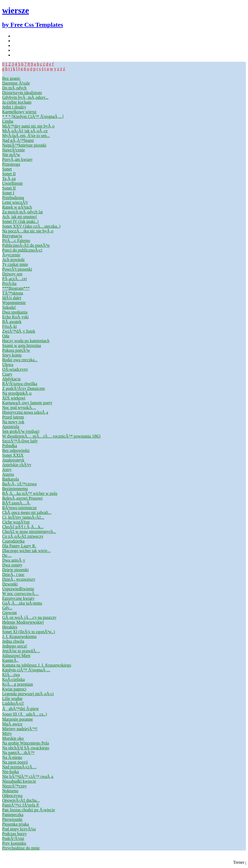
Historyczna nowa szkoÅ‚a (25, 412)
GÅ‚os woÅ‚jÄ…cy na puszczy (29, 617)
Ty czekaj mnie (15, 264)
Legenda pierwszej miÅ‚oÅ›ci (28, 694)
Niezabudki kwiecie (19, 781)
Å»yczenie (11, 255)
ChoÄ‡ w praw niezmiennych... (29, 532)
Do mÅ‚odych (14, 88)
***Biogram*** (16, 288)
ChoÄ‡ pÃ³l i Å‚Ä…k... (23, 527)
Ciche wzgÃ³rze (16, 522)
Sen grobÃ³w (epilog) (21, 431)
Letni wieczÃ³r (15, 202)
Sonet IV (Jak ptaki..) (20, 221)
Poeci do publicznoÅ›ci (22, 250)
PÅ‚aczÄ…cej (14, 279)
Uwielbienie (12, 183)
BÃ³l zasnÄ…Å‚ (16, 503)
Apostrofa (11, 427)
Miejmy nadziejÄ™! (20, 729)
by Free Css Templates (33, 25)
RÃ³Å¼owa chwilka (20, 384)
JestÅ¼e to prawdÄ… (21, 651)
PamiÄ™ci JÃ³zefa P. (21, 805)
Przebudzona (13, 198)
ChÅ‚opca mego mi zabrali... (27, 512)
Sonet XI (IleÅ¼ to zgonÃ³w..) (29, 632)
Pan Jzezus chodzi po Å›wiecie (29, 810)
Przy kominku (14, 843)
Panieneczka (13, 815)
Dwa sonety (12, 565)
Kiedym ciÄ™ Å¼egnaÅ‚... (26, 670)
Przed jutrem (13, 417)
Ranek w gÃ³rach (17, 207)
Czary (7, 374)
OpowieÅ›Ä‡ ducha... (21, 800)
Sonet (7, 169)
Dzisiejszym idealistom (22, 93)
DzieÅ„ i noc (13, 574)
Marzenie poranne (18, 719)
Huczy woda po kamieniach (26, 341)
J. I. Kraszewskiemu (19, 636)
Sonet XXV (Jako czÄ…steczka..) (31, 226)
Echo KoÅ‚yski (15, 317)
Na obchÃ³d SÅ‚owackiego (26, 748)
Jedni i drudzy (14, 107)
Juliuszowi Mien (16, 656)
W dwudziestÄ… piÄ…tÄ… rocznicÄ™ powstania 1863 (51, 436)
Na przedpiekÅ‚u (17, 393)
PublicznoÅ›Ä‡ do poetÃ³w (26, 245)
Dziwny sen (12, 274)
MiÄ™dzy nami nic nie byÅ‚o (28, 126)
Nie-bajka (10, 772)
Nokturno (10, 791)
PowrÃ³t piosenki (17, 269)
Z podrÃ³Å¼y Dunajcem (23, 388)
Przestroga (11, 164)
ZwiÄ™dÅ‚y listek (19, 331)
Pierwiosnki (12, 819)
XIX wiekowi (14, 398)
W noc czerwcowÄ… (20, 594)
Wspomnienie (14, 303)
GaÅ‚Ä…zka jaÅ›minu (22, 603)
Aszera (8, 474)
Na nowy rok (13, 422)
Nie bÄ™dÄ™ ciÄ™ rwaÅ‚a (28, 776)
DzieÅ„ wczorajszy (19, 579)
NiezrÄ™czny (14, 786)
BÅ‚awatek (12, 322)
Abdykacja (11, 379)
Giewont (9, 613)
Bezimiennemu (15, 489)
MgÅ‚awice (12, 724)
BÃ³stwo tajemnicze (20, 508)
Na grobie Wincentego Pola (25, 743)
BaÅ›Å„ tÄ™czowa (19, 484)
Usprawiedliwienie (18, 589)
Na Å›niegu (12, 757)
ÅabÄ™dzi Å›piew (20, 709)
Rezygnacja (12, 236)
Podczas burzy (14, 834)
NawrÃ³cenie (14, 150)
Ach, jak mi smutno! (20, 217)
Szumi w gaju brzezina (22, 345)
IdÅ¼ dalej (12, 298)
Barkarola (10, 479)
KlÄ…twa (11, 675)
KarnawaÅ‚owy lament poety (27, 403)
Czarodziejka (13, 541)
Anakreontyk (13, 460)
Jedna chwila (13, 641)
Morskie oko (13, 738)
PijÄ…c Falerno (16, 241)
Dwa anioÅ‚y (14, 560)
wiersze (16, 10)
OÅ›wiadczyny (15, 369)
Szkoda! (9, 307)
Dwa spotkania (15, 312)
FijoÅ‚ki (9, 326)
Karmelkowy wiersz (19, 112)
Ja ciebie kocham (17, 102)
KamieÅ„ (10, 660)
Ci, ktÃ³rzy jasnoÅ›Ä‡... (23, 517)
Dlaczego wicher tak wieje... (26, 551)
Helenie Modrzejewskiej (23, 622)
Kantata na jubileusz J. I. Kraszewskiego (37, 665)
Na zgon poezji (15, 762)
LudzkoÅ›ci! (13, 703)
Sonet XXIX (13, 455)
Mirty (7, 733)
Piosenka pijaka (16, 824)
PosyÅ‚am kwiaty (17, 159)
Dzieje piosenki (15, 570)
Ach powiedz (13, 260)
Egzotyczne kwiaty (18, 598)
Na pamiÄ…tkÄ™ (18, 753)
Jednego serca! (15, 646)
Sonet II (9, 174)
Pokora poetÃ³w (16, 350)
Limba (8, 121)
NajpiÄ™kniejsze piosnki (24, 145)
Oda (6, 336)
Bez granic (11, 78)
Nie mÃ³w (11, 155)
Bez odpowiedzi (16, 450)
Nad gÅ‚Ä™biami (18, 140)
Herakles (10, 627)
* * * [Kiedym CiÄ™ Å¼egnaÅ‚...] (33, 116)
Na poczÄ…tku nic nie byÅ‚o (28, 231)
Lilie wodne (12, 699)
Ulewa (8, 365)
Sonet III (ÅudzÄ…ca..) (25, 714)
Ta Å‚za (9, 179)
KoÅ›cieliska (13, 679)
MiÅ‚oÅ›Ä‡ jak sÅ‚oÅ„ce (25, 131)
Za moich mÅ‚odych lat (22, 212)
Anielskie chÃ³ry (17, 465)
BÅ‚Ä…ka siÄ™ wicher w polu (30, 493)
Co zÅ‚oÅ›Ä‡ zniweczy (23, 536)
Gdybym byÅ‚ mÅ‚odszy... (25, 97)
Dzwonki (10, 584)
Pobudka (10, 446)
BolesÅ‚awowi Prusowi (22, 498)
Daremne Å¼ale (16, 83)
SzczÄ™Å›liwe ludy (20, 441)
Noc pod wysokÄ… (19, 407)
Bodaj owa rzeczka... (20, 360)
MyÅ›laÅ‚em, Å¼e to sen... (26, 136)
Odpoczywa (12, 796)
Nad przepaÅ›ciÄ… (19, 767)
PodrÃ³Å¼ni (13, 838)
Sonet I (8, 193)
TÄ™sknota (13, 293)
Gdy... (7, 608)
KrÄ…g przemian (18, 684)
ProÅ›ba (9, 283)
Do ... (7, 555)
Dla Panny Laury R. (19, 546)
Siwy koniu (12, 355)
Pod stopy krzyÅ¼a (19, 829)
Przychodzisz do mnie (21, 848)
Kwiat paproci (14, 689)
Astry (7, 470)
